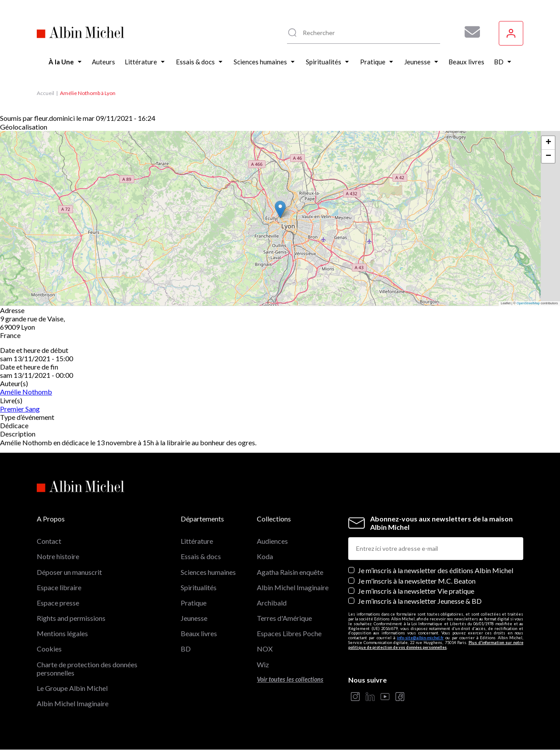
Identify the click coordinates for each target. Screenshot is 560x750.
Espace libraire (59, 587)
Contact (49, 541)
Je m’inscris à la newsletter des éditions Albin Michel (436, 570)
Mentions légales (62, 633)
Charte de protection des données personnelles (87, 669)
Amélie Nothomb (26, 392)
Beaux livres (199, 633)
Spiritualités (199, 587)
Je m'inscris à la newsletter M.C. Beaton (417, 581)
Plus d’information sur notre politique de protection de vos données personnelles (436, 645)
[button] (280, 210)
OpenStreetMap (528, 303)
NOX (265, 649)
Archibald (272, 603)
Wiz (263, 664)
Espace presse (58, 603)
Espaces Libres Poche (289, 633)
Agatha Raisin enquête (290, 572)
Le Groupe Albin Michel (72, 688)
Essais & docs (201, 556)
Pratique (194, 603)
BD (186, 649)
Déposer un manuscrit (69, 572)
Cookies (49, 649)
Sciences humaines (208, 572)
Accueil (45, 93)
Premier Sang (20, 409)
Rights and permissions (71, 618)
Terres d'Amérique (284, 618)
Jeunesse (194, 618)
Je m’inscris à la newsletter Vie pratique (416, 591)
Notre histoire (58, 556)
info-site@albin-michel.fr (420, 638)
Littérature (197, 541)
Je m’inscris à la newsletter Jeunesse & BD (420, 601)
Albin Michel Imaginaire (73, 703)
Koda (265, 556)
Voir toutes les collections (290, 679)
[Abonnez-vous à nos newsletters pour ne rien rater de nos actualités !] (469, 32)
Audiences (272, 541)
